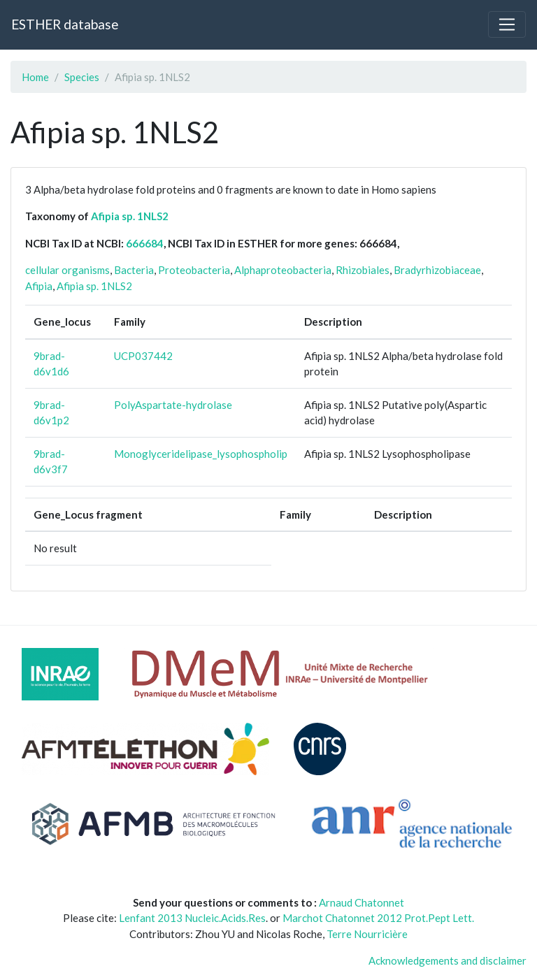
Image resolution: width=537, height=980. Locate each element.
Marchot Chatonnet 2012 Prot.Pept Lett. (378, 918)
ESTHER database (65, 24)
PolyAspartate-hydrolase (173, 405)
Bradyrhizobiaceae (437, 270)
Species (82, 77)
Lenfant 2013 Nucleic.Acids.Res (192, 918)
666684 (145, 243)
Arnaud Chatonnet (361, 902)
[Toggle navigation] (507, 24)
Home (35, 77)
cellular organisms (67, 270)
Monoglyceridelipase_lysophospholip (201, 454)
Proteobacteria (194, 270)
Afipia (39, 286)
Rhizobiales (363, 270)
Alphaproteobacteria (283, 270)
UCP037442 (143, 356)
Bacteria (134, 270)
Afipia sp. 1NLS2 (130, 216)
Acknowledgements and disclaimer (447, 960)
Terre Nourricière (367, 934)
